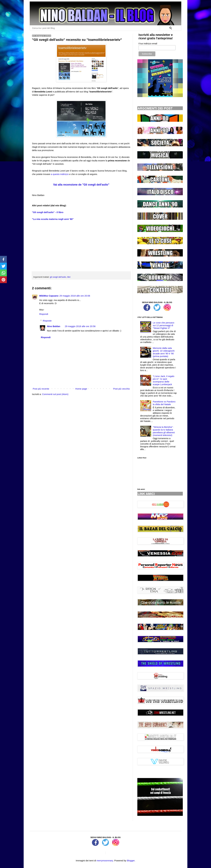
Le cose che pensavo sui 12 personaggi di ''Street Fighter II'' (164, 325)
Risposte (47, 321)
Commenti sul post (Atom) (55, 394)
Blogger (131, 861)
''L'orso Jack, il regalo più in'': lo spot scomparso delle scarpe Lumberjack (164, 380)
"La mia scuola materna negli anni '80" (53, 219)
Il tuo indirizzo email (148, 44)
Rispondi (44, 314)
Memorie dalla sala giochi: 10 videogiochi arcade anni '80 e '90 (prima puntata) (164, 352)
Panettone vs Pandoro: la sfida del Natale (164, 403)
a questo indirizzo (60, 174)
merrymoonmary (105, 861)
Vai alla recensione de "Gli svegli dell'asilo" (81, 185)
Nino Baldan (54, 326)
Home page (81, 389)
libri (69, 277)
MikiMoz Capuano (49, 296)
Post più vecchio (121, 389)
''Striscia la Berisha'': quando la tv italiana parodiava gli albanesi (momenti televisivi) (164, 431)
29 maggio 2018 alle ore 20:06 (75, 296)
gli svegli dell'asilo (58, 277)
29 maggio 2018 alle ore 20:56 (80, 326)
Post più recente (41, 389)
